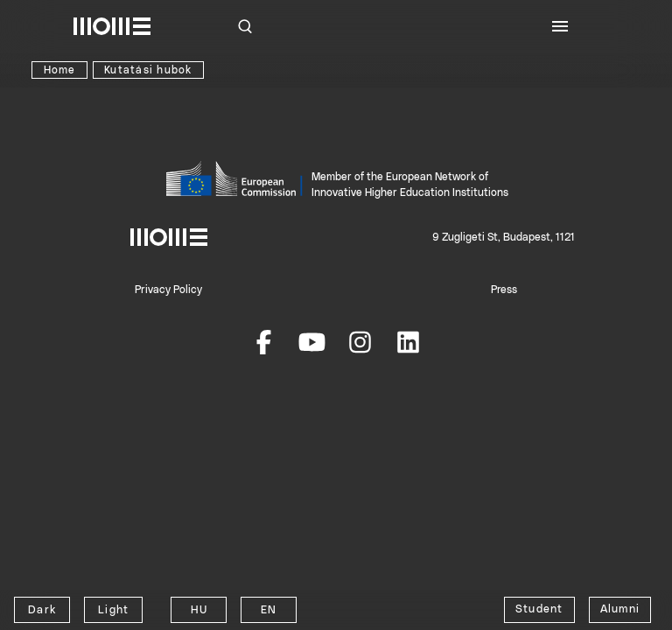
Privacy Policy (168, 290)
